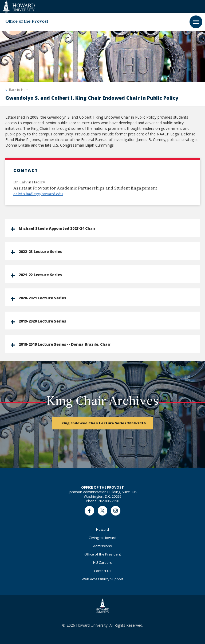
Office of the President (103, 554)
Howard (102, 529)
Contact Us (103, 571)
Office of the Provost (27, 22)
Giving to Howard (102, 538)
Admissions (102, 546)
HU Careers (102, 562)
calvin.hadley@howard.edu (38, 194)
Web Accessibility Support (102, 579)
